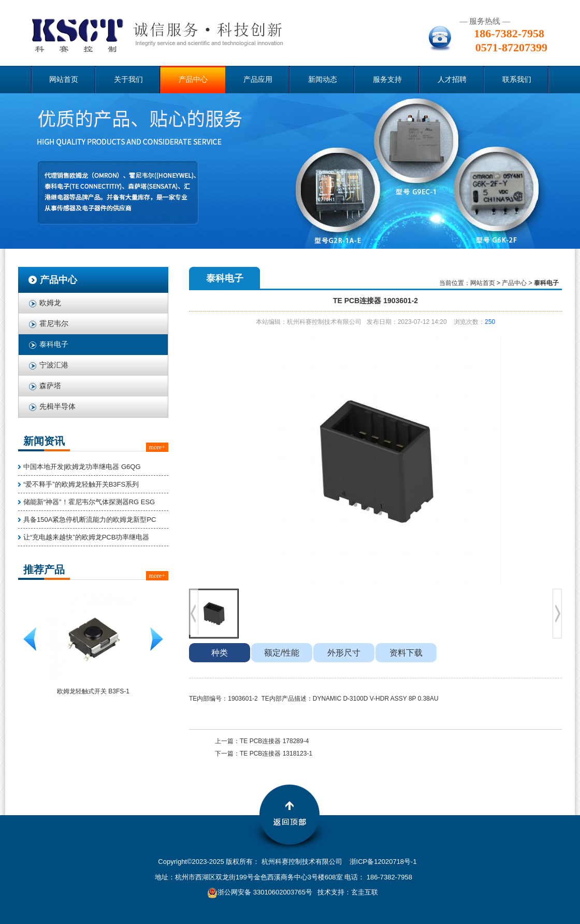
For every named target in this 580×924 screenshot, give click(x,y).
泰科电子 (54, 344)
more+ (157, 447)
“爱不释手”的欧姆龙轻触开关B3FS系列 (81, 484)
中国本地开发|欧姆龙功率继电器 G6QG (82, 467)
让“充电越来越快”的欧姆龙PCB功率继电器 (86, 537)
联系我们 (517, 80)
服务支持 (387, 80)
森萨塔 (50, 386)
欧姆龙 (50, 303)
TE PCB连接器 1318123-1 (276, 754)
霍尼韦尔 (54, 324)
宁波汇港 (54, 365)
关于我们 (128, 80)
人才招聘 (452, 80)
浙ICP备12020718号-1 (383, 862)
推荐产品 (44, 570)
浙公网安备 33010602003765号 (260, 892)
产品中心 (193, 80)
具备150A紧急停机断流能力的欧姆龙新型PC (90, 520)
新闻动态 (323, 80)
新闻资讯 (44, 441)
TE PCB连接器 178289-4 (274, 741)
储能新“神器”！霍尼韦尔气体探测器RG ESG (89, 502)
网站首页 (64, 80)
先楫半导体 (57, 407)
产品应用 (258, 80)
